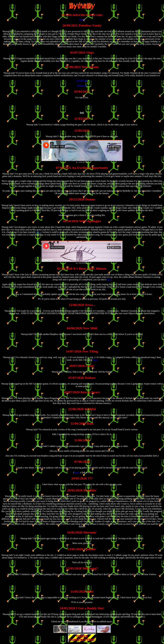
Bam (95, 360)
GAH (38, 232)
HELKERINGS (83, 263)
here (109, 280)
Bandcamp (82, 86)
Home (82, 20)
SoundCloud (82, 80)
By (77, 162)
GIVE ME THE (83, 162)
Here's (77, 472)
